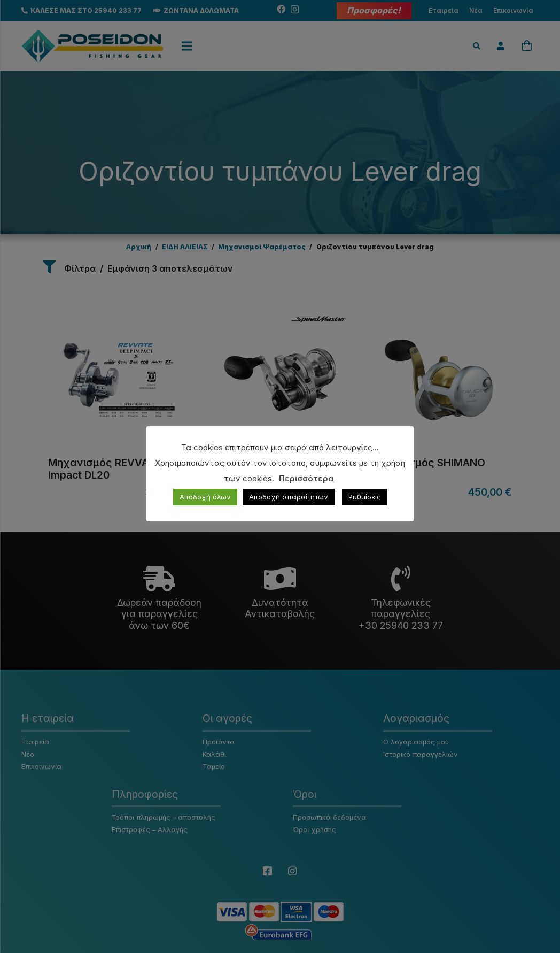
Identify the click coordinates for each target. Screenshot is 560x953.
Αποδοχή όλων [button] (205, 497)
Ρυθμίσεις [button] (365, 497)
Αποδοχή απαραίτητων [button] (289, 497)
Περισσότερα (306, 478)
